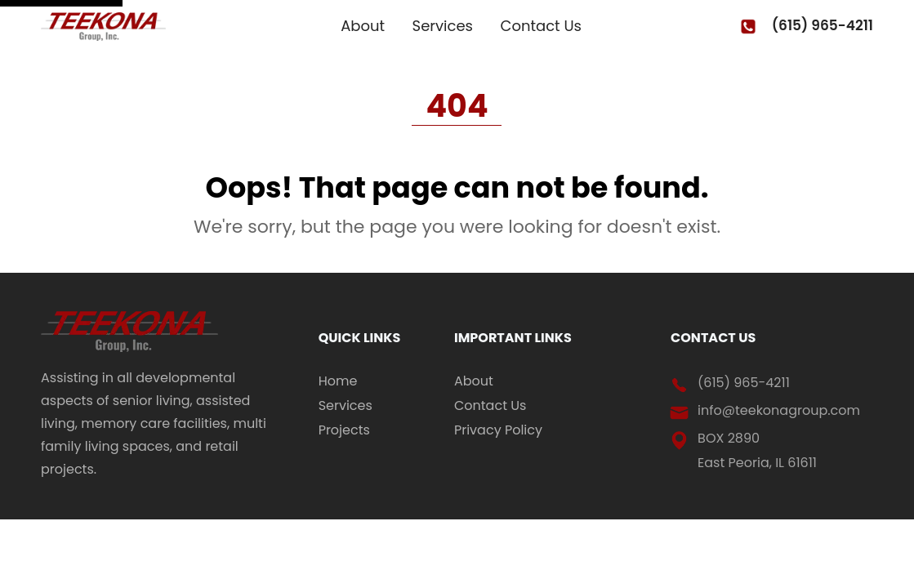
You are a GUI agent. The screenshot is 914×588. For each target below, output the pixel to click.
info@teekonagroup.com (779, 410)
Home (338, 381)
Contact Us (542, 26)
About (363, 26)
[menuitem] (374, 381)
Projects (344, 430)
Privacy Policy (498, 430)
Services (443, 26)
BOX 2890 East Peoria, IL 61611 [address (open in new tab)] (757, 450)
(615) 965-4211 (823, 26)
